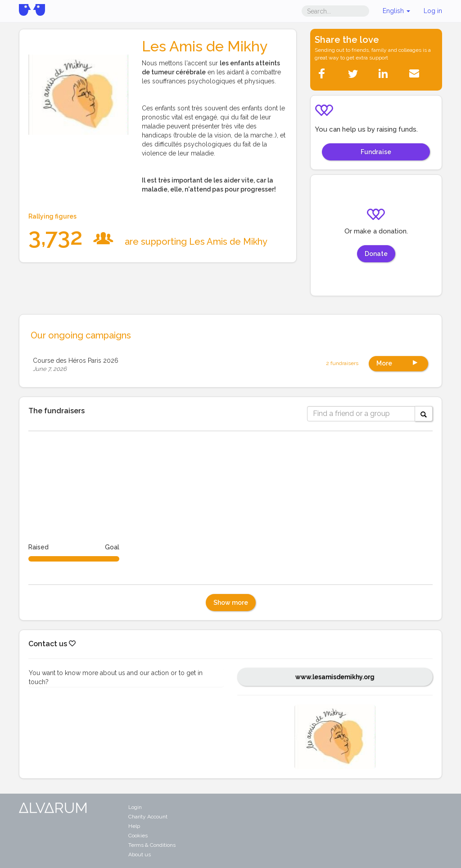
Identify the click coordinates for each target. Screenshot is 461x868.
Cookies (138, 836)
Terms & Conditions (152, 845)
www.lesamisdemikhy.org (335, 677)
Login (135, 807)
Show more (231, 603)
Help (134, 826)
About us (140, 854)
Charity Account (148, 817)
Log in (433, 11)
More (398, 363)
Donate (376, 254)
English (396, 11)
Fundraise (376, 152)
